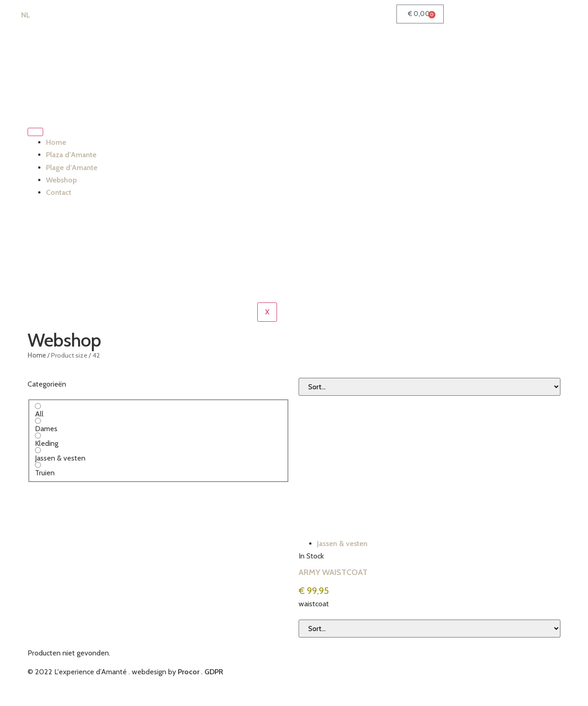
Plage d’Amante (72, 168)
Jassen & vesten (342, 544)
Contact (59, 192)
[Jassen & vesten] (38, 450)
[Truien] (38, 465)
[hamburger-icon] (35, 132)
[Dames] (38, 421)
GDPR (214, 672)
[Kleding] (38, 436)
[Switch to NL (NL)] (21, 15)
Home (56, 142)
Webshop (61, 180)
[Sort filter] (430, 387)
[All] (38, 406)
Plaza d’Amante (71, 155)
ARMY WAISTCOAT (333, 572)
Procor (189, 672)
